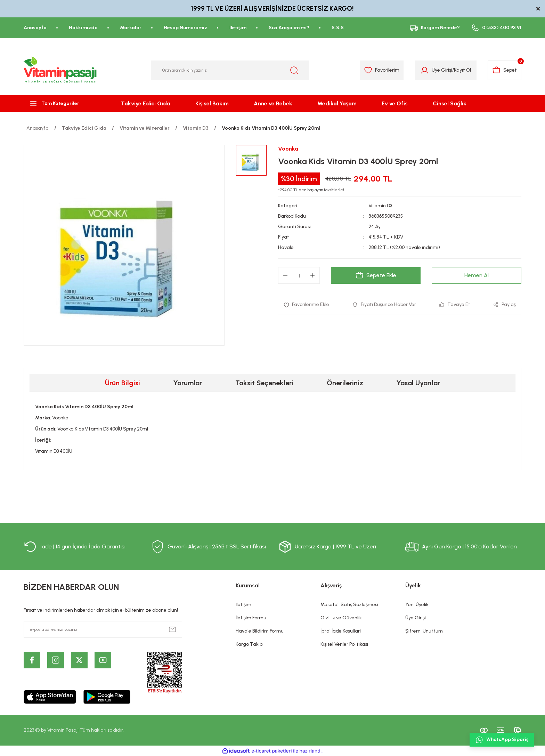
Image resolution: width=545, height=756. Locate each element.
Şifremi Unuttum (424, 631)
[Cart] (505, 70)
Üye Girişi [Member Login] (442, 70)
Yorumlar (188, 383)
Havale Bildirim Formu (260, 631)
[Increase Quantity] (312, 275)
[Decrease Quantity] (285, 275)
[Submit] (172, 629)
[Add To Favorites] (306, 305)
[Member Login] (425, 70)
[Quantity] (299, 275)
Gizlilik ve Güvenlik (341, 618)
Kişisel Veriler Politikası (344, 644)
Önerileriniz (345, 383)
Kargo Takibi (250, 644)
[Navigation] (60, 104)
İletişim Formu (251, 618)
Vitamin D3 (380, 206)
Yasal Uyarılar (418, 383)
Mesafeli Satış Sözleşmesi (349, 605)
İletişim (243, 605)
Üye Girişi (416, 618)
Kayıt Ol (462, 70)
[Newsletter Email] (103, 629)
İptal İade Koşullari (341, 631)
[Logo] (60, 70)
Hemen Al (477, 275)
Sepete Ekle (376, 275)
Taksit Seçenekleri (264, 383)
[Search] (230, 70)
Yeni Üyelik (417, 605)
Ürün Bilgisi (123, 383)
